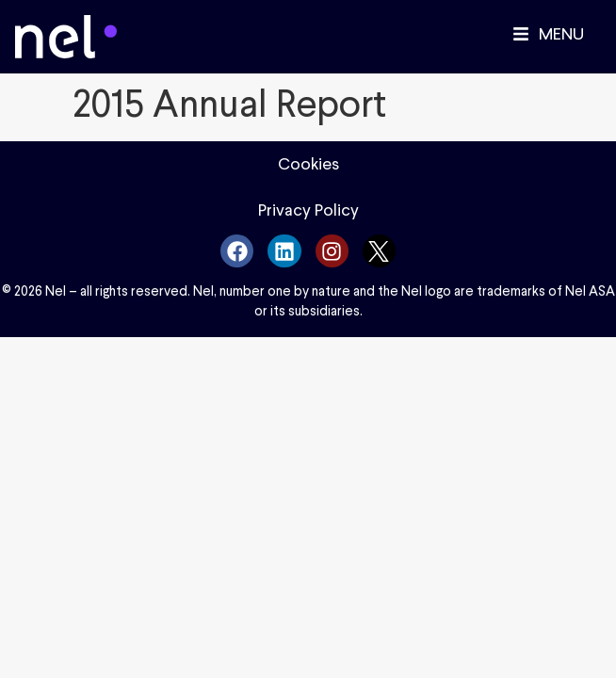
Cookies (308, 164)
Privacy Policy (308, 210)
